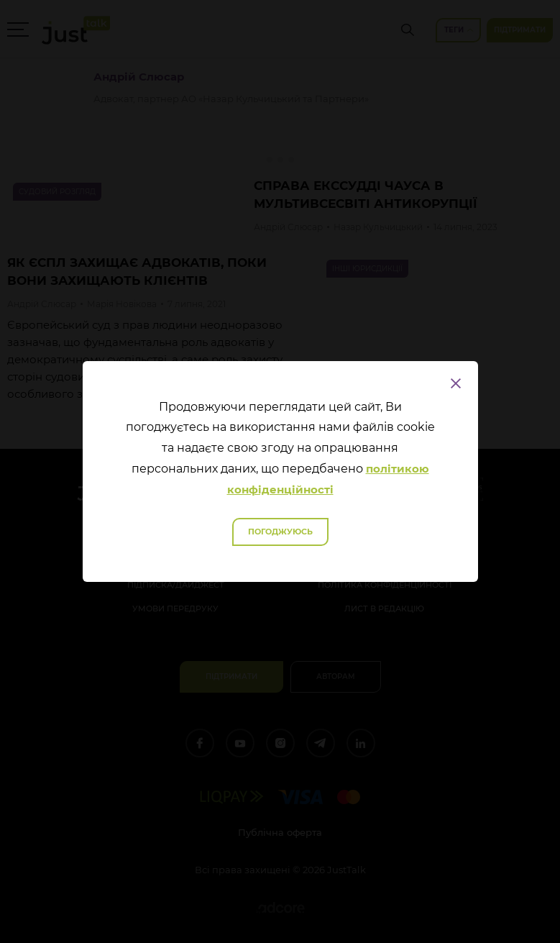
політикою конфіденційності (328, 479)
